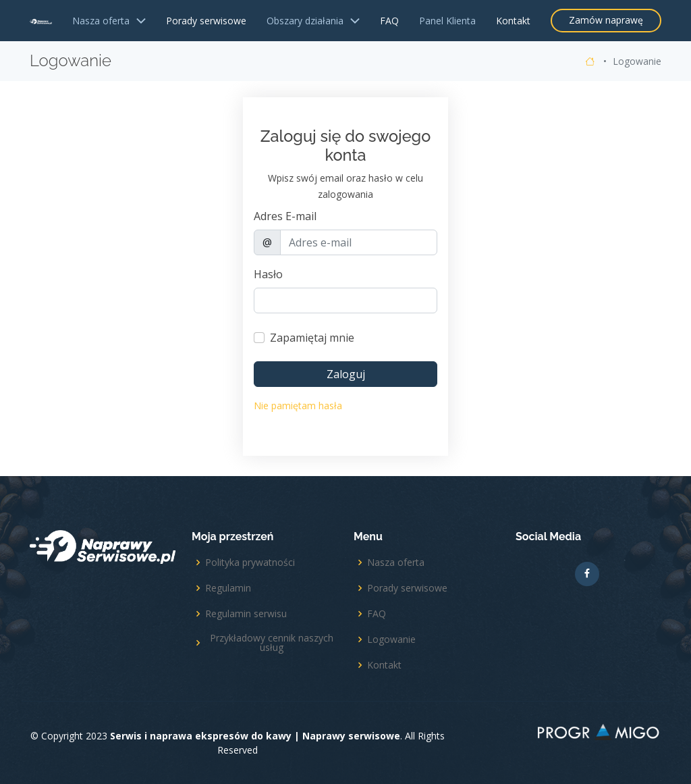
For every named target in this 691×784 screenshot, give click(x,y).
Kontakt (513, 21)
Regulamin (228, 588)
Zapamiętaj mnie (312, 338)
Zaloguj (346, 374)
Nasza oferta (396, 563)
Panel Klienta (447, 21)
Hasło (268, 274)
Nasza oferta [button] (109, 21)
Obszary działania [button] (313, 21)
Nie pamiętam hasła (298, 406)
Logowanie (391, 639)
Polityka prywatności (250, 563)
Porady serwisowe (206, 21)
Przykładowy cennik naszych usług (272, 643)
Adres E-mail (285, 216)
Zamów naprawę (606, 20)
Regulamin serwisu (246, 614)
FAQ (389, 21)
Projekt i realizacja (600, 734)
